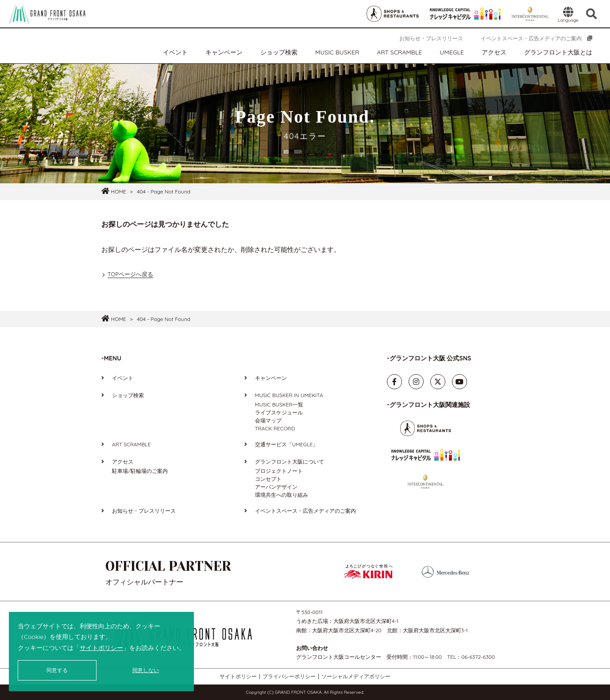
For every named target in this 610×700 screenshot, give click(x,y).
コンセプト (268, 479)
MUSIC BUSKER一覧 (279, 404)
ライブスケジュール (279, 412)
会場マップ (268, 420)
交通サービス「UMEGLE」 (287, 444)
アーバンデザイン (276, 487)
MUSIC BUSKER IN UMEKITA (289, 395)
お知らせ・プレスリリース (431, 38)
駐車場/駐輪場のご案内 (140, 471)
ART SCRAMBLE (399, 52)
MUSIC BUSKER (337, 52)
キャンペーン (224, 52)
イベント (175, 52)
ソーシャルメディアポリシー (356, 677)
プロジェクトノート (279, 471)
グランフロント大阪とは (558, 52)
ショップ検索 (279, 52)
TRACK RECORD (275, 428)
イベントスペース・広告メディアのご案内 (531, 38)
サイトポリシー (101, 648)
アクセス (494, 52)
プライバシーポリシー (289, 677)
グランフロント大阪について (290, 462)
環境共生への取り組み (282, 495)
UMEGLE (452, 52)
